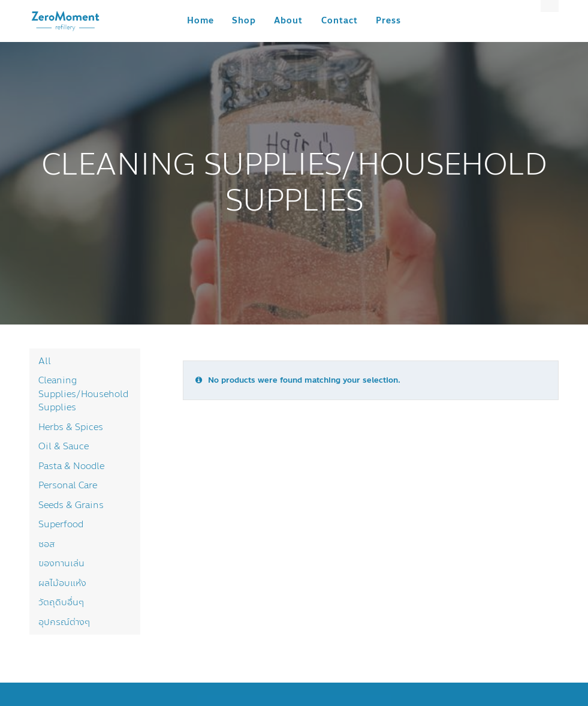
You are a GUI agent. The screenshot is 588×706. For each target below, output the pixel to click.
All (45, 361)
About (288, 21)
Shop (244, 21)
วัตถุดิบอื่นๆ (61, 602)
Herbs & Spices (71, 427)
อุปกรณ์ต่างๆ (64, 622)
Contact (340, 21)
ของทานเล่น (61, 563)
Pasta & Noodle (71, 466)
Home (200, 21)
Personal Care (68, 485)
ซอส (46, 544)
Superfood (61, 524)
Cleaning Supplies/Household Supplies (83, 394)
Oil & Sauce (64, 446)
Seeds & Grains (71, 505)
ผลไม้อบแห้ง (62, 583)
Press (388, 21)
